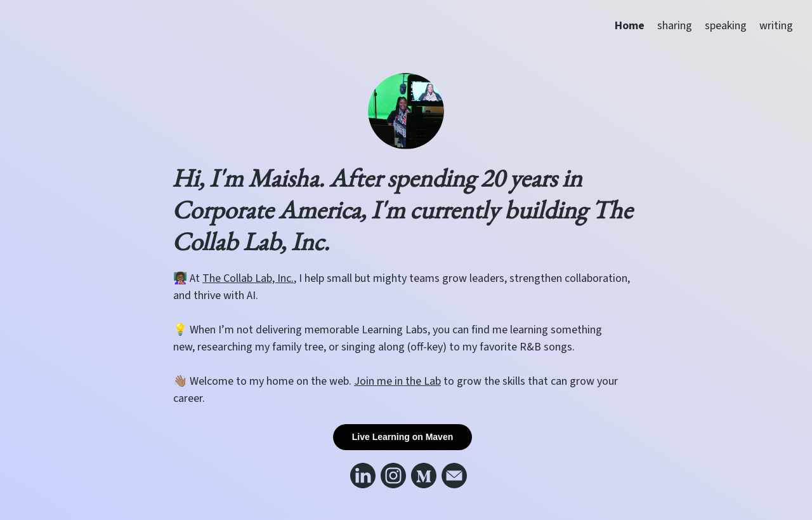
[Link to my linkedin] (363, 476)
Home (630, 26)
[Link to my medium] (424, 476)
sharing (675, 26)
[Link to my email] (454, 476)
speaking (726, 26)
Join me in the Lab (397, 381)
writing (776, 26)
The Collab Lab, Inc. (248, 278)
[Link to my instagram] (393, 476)
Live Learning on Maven (403, 437)
